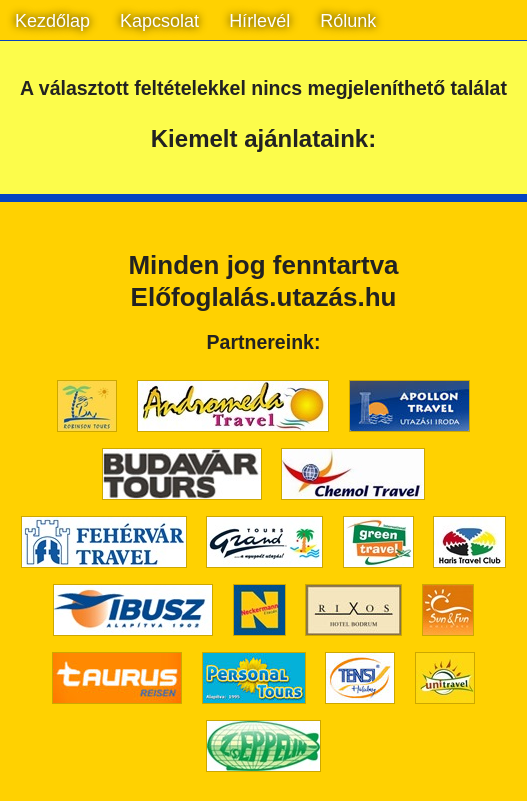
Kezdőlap (52, 21)
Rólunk (348, 21)
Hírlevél (259, 21)
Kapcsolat (159, 21)
